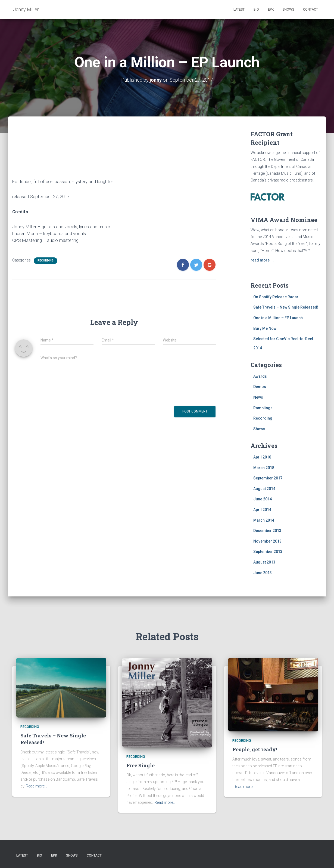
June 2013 (263, 572)
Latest (239, 10)
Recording (46, 261)
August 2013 (264, 562)
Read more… (36, 786)
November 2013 (267, 541)
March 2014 (264, 520)
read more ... (262, 260)
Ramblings (263, 408)
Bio (256, 10)
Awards (260, 376)
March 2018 (264, 468)
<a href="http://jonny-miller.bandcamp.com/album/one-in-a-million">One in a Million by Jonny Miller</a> (114, 152)
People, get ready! (255, 749)
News (258, 397)
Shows (288, 10)
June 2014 (263, 499)
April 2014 (262, 510)
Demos (260, 387)
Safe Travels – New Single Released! (286, 307)
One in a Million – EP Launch (278, 318)
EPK (271, 10)
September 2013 (268, 552)
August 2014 (264, 489)
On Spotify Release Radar (276, 297)
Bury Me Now (265, 328)
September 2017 (268, 478)
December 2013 (267, 531)
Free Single (141, 765)
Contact (310, 10)
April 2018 (262, 457)
